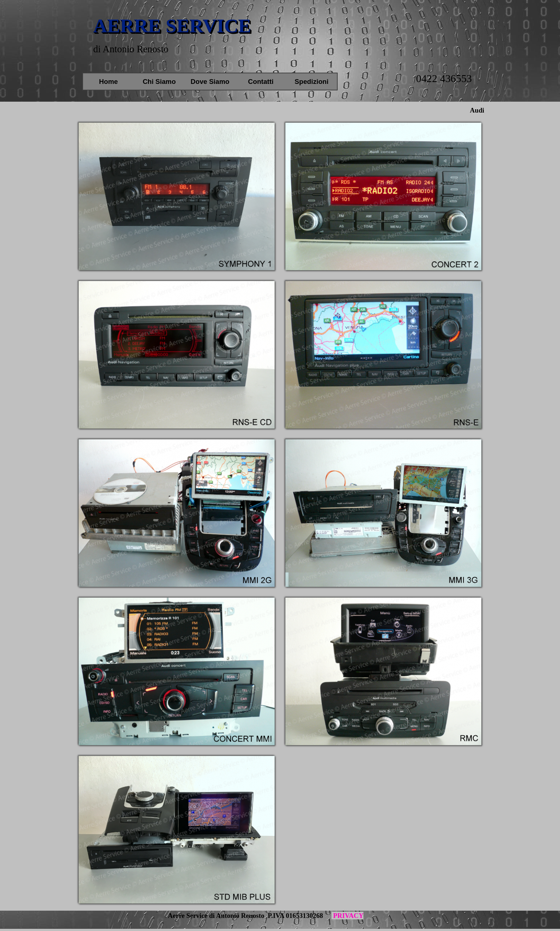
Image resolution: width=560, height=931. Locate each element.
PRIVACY (347, 916)
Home (108, 82)
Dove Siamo (210, 82)
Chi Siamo (159, 82)
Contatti (261, 82)
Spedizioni (311, 82)
